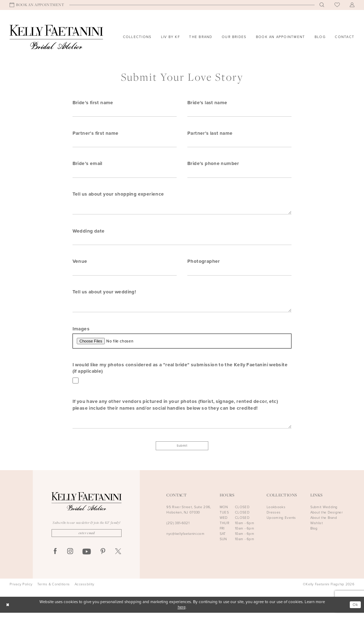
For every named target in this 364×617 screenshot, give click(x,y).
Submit (182, 449)
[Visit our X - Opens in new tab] (118, 556)
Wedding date (89, 232)
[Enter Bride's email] (125, 174)
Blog (314, 532)
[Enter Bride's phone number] (239, 174)
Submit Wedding (324, 511)
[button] (352, 5)
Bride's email (87, 164)
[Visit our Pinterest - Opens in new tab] (103, 556)
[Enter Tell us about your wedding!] (182, 307)
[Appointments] (37, 5)
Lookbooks (276, 511)
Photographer (204, 263)
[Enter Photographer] (239, 273)
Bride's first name (93, 102)
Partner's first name (96, 133)
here (182, 611)
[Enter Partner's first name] (125, 143)
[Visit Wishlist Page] (337, 5)
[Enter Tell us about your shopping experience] (182, 208)
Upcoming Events (281, 522)
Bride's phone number (213, 164)
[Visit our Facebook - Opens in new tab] (55, 556)
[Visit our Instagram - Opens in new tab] (70, 556)
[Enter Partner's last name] (239, 143)
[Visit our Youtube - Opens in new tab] (87, 556)
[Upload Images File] (182, 344)
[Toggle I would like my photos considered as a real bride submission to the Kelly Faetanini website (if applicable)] (76, 384)
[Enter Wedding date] (182, 242)
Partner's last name (210, 133)
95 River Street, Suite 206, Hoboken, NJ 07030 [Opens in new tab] (189, 514)
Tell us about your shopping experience (118, 195)
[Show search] (322, 5)
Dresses (274, 516)
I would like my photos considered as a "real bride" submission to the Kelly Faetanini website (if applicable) (180, 371)
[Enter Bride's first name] (125, 112)
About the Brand (324, 522)
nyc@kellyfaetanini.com (185, 538)
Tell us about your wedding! (104, 294)
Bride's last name (207, 102)
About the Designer (326, 516)
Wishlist (317, 527)
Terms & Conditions (53, 589)
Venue (80, 263)
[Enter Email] (87, 537)
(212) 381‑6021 (178, 527)
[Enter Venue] (125, 273)
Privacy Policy (21, 589)
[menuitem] (37, 5)
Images (81, 331)
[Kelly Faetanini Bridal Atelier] (56, 37)
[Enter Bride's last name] (239, 112)
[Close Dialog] (8, 609)
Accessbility (85, 589)
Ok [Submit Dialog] (355, 609)
